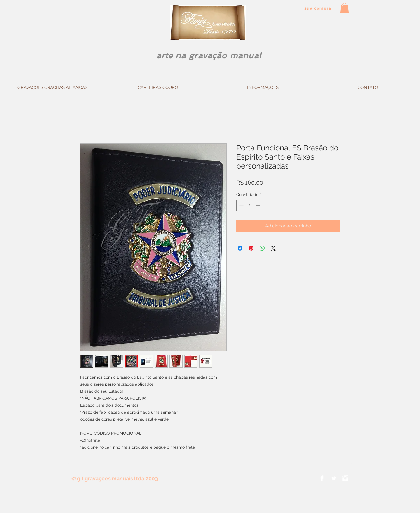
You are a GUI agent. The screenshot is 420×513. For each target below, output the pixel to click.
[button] (344, 8)
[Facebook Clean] (322, 478)
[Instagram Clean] (345, 478)
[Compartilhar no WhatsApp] (262, 248)
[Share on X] (273, 248)
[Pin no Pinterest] (251, 248)
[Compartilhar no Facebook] (240, 248)
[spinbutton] (250, 205)
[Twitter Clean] (334, 478)
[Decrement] (241, 205)
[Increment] (259, 205)
